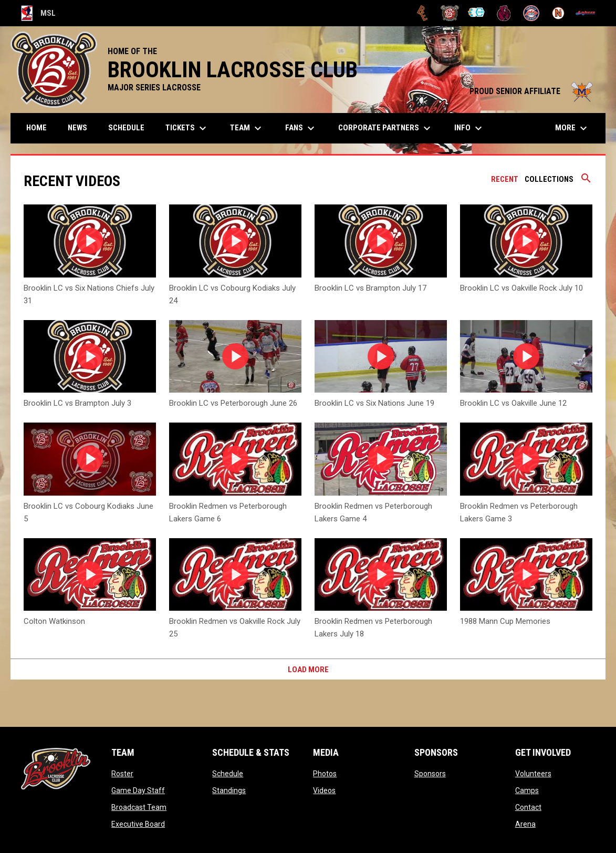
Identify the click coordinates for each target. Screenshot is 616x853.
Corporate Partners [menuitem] (386, 128)
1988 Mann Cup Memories (505, 621)
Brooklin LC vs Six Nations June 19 (374, 403)
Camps (527, 790)
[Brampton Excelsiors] (422, 13)
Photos (325, 774)
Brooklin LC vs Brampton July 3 (77, 403)
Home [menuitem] (36, 128)
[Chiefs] (477, 13)
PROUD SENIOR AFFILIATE (532, 91)
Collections (549, 179)
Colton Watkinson (54, 621)
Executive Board (138, 824)
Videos (324, 790)
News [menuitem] (77, 128)
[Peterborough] (585, 13)
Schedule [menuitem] (126, 128)
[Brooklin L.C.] (450, 13)
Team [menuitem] (247, 128)
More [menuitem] (572, 128)
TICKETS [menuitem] (187, 128)
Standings (229, 790)
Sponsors (430, 774)
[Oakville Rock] (531, 13)
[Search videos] (586, 182)
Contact (528, 807)
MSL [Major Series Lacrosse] (38, 13)
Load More (308, 670)
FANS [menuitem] (301, 128)
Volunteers (533, 774)
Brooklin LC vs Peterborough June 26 (233, 403)
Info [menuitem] (469, 128)
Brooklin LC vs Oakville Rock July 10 (521, 288)
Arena (525, 824)
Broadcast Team (139, 807)
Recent (505, 179)
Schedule (228, 774)
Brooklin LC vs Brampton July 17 (370, 288)
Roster (122, 774)
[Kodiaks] (504, 13)
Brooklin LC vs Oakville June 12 (513, 403)
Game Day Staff (138, 790)
